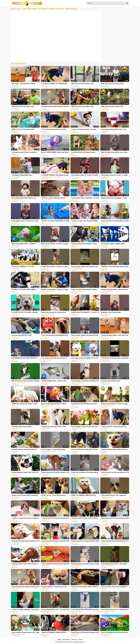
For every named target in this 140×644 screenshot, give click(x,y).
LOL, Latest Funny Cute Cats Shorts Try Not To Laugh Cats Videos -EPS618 (54, 358)
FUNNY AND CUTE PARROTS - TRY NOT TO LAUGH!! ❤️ (85, 313)
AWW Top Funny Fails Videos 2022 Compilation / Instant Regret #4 (23, 130)
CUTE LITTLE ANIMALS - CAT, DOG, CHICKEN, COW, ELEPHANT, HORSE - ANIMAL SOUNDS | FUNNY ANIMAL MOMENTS (23, 267)
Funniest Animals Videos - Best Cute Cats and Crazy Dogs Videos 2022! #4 (115, 335)
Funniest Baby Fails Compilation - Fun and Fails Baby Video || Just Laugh (85, 198)
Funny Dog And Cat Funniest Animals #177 (115, 541)
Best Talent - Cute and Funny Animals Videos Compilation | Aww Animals (24, 84)
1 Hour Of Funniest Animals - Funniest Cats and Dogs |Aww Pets (54, 130)
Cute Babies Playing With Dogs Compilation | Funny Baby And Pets (23, 175)
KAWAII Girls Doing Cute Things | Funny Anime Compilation (24, 404)
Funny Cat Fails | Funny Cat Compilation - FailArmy (114, 587)
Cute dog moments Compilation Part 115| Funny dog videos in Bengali (85, 358)
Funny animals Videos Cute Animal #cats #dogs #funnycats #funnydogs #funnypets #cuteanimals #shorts (85, 267)
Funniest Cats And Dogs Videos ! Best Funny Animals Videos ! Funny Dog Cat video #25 (54, 427)
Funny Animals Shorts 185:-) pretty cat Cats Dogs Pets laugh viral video (113, 495)
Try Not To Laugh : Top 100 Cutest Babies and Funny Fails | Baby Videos (85, 221)
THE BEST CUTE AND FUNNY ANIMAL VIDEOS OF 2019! (24, 290)
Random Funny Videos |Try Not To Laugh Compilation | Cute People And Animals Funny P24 (114, 404)
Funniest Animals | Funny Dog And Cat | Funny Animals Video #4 (24, 450)
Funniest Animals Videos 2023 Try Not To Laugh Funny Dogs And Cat (114, 450)
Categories (66, 640)
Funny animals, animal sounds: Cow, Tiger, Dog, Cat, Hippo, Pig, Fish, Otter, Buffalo (26, 633)
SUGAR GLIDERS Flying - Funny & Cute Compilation (54, 381)
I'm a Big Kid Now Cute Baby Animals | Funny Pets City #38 (83, 152)
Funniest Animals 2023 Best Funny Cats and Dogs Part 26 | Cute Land (84, 404)
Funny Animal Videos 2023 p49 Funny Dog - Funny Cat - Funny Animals (85, 610)
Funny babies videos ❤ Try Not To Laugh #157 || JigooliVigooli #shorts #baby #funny (84, 175)
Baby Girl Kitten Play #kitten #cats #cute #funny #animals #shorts (114, 152)
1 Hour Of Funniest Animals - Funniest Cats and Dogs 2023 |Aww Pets (84, 130)
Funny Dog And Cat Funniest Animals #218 (115, 472)
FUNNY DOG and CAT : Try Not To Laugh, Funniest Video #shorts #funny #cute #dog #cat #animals (55, 267)
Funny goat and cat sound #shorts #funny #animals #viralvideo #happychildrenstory (85, 564)
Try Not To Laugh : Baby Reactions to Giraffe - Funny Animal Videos (54, 198)
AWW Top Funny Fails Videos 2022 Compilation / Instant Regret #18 (82, 84)
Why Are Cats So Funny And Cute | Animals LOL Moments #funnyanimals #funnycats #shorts (25, 381)
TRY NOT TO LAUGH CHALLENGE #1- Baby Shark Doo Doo (55, 221)
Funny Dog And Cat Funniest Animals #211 (55, 518)
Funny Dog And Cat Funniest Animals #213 (55, 541)
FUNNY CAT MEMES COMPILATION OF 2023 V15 (54, 633)
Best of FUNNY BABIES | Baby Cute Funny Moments (55, 152)
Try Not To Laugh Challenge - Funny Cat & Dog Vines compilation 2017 (25, 610)
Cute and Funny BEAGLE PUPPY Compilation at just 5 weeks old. (22, 335)
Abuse (80, 640)
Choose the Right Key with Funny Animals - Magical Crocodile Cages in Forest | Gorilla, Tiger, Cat (115, 633)
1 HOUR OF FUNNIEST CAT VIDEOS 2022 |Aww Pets (54, 84)
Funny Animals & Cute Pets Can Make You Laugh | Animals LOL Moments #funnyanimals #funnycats (85, 381)
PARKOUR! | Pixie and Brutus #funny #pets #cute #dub (115, 267)
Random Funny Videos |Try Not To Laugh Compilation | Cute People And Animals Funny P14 (55, 290)
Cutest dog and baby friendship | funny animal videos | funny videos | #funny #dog (84, 244)
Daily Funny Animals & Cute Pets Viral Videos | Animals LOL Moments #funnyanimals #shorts (54, 313)
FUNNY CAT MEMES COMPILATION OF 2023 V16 (84, 495)
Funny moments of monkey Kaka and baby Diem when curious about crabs (115, 221)
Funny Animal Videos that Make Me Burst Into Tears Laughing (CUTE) (55, 335)
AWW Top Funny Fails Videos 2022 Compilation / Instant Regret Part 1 (82, 107)
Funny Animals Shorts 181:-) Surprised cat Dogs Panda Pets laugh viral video (115, 610)
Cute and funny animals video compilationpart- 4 (111, 381)
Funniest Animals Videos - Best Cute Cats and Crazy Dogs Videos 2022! (115, 290)
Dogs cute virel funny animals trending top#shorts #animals (84, 290)
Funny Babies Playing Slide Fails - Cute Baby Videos (114, 130)
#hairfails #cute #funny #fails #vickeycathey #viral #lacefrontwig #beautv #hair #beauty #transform (113, 313)
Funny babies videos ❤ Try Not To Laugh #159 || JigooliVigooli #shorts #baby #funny (114, 175)
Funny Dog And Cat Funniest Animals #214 (26, 541)
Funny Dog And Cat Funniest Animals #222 (85, 632)
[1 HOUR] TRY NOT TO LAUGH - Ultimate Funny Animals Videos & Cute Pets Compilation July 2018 (25, 313)
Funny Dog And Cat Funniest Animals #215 (55, 472)
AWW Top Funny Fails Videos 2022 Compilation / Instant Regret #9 (112, 107)
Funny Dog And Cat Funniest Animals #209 (55, 564)
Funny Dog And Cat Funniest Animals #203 (85, 541)
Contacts (74, 640)
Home (59, 640)
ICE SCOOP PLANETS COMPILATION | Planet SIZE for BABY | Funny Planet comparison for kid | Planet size (113, 244)
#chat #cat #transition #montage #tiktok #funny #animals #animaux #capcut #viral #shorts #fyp (85, 473)
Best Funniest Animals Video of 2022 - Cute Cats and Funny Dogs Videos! (54, 404)
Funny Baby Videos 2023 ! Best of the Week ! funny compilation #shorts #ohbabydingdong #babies (24, 198)
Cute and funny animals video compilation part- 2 (115, 358)
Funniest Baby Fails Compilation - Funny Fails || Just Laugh (114, 198)
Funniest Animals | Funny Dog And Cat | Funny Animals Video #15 (54, 587)
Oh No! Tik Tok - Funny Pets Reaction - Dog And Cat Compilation (54, 495)
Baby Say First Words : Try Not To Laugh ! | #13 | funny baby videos (55, 244)
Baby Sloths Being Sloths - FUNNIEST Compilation (24, 244)
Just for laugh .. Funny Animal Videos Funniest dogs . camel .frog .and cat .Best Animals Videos (55, 450)
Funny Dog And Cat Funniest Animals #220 (115, 518)
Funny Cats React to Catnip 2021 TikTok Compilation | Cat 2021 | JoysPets (84, 450)
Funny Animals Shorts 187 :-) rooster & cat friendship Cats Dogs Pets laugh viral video (55, 610)
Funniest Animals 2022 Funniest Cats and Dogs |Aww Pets (55, 107)
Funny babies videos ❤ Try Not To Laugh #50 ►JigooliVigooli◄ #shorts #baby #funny (25, 221)
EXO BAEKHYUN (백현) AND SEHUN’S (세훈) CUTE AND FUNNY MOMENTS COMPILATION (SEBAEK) (25, 358)
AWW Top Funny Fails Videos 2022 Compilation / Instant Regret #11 (112, 84)
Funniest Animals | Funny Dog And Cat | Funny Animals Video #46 (114, 427)
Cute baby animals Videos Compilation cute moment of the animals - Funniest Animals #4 (24, 152)
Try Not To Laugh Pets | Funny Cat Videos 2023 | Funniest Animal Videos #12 (25, 518)
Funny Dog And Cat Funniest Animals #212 (26, 587)
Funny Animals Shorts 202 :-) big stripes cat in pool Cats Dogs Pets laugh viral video (114, 564)
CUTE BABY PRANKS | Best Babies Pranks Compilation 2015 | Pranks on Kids (55, 175)
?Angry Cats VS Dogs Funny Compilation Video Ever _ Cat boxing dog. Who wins (25, 495)
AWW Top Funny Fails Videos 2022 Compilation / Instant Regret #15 (23, 107)
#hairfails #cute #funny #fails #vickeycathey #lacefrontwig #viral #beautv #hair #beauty (23, 427)
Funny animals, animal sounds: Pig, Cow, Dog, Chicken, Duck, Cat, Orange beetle (84, 427)
